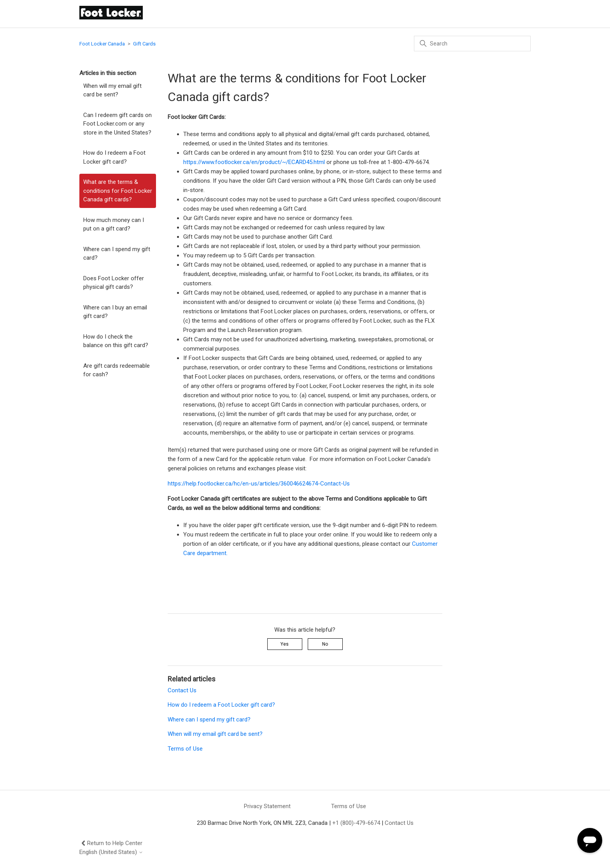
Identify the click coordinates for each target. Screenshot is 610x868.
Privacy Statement (267, 806)
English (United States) (111, 852)
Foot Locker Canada (102, 44)
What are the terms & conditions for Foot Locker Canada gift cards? (118, 191)
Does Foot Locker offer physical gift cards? (114, 283)
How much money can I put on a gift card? (114, 224)
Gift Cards (144, 44)
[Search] (472, 44)
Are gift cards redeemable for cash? (117, 370)
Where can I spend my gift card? (117, 254)
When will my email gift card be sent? (112, 90)
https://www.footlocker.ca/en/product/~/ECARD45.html (254, 162)
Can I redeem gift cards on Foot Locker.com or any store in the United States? (117, 124)
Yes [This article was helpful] (285, 644)
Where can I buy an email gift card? (115, 312)
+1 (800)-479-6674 (356, 823)
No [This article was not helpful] (325, 644)
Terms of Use (185, 749)
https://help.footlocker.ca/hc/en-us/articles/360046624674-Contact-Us (259, 484)
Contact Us (182, 690)
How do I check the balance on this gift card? (116, 341)
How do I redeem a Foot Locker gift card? (114, 157)
